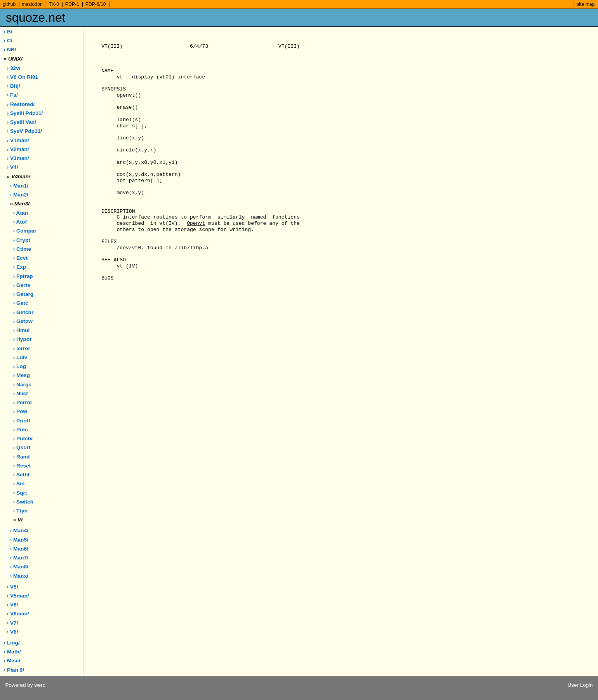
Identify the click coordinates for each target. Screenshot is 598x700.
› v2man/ (18, 149)
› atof (20, 222)
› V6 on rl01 (23, 77)
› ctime (22, 249)
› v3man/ (18, 158)
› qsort (22, 447)
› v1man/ (18, 140)
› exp (20, 267)
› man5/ (19, 540)
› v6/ (13, 605)
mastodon (32, 4)
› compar (25, 231)
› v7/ (13, 623)
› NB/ (10, 50)
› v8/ (13, 632)
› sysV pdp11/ (25, 131)
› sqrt (20, 493)
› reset (22, 466)
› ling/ (12, 643)
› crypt (22, 240)
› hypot (22, 339)
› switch (23, 502)
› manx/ (19, 576)
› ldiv (20, 357)
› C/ (8, 41)
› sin (19, 484)
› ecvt (20, 258)
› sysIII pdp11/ (25, 113)
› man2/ (19, 195)
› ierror (22, 348)
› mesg (22, 375)
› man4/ (19, 531)
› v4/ (13, 167)
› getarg (23, 294)
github (9, 4)
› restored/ (21, 104)
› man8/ (19, 567)
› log (20, 366)
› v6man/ (18, 614)
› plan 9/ (14, 670)
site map (586, 4)
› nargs (22, 385)
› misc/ (12, 661)
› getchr (23, 312)
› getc (21, 303)
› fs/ (12, 95)
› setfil (21, 475)
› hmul (22, 330)
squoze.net (36, 18)
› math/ (12, 652)
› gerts (22, 285)
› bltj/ (14, 86)
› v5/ (13, 587)
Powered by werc (25, 685)
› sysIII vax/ (22, 122)
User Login (580, 685)
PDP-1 (72, 4)
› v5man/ (18, 596)
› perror (23, 402)
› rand (22, 457)
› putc (21, 430)
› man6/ (19, 549)
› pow (20, 411)
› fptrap (23, 276)
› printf (22, 421)
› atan (21, 213)
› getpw (23, 321)
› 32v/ (14, 68)
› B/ (8, 32)
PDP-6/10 (96, 4)
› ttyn (20, 511)
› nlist (21, 393)
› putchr (23, 439)
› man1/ (19, 186)
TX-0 (54, 4)
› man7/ (19, 558)
